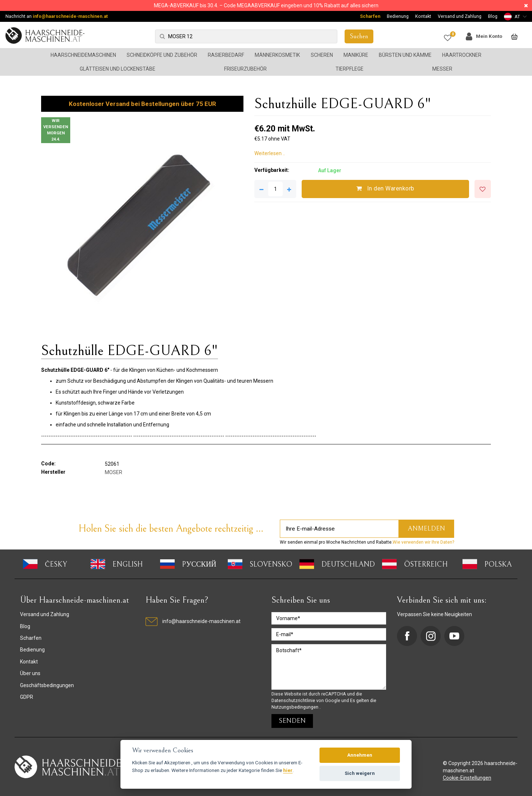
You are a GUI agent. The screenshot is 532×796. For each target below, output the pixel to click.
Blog (493, 16)
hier (288, 770)
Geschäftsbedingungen (47, 685)
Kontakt (423, 16)
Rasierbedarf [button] (226, 55)
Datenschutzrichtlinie (294, 700)
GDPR (27, 697)
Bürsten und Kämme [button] (405, 55)
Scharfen (370, 16)
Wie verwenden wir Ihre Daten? (423, 542)
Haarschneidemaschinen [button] (83, 55)
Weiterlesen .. (270, 153)
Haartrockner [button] (462, 55)
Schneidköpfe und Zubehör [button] (162, 55)
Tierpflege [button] (350, 69)
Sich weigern (360, 773)
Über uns (30, 673)
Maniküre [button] (356, 55)
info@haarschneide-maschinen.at (70, 16)
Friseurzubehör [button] (245, 69)
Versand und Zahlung (460, 16)
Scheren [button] (322, 55)
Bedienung (398, 16)
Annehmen (360, 755)
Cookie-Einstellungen (467, 778)
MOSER (114, 472)
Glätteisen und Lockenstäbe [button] (118, 69)
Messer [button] (442, 69)
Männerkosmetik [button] (277, 55)
